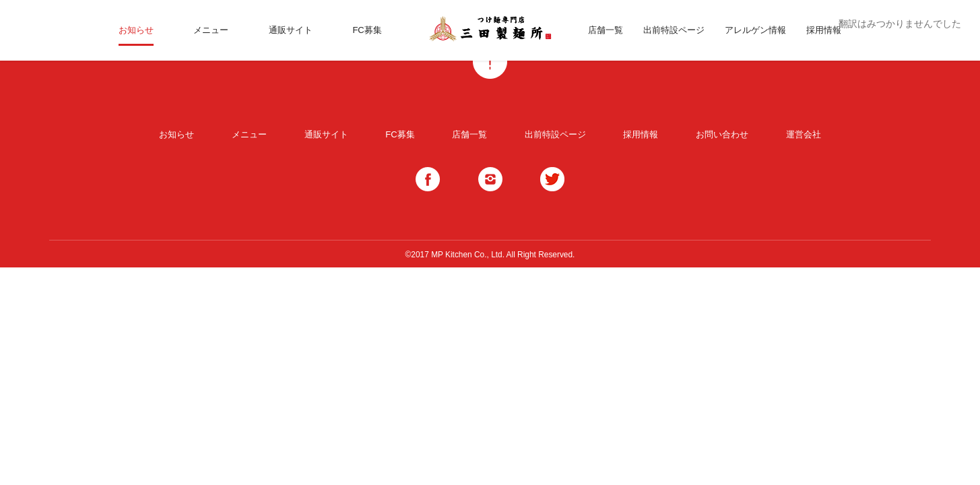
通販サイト (291, 30)
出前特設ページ (674, 30)
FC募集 (367, 30)
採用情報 (824, 30)
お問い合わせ (722, 134)
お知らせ (136, 30)
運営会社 (804, 134)
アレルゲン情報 (755, 30)
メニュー (211, 30)
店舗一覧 (606, 30)
